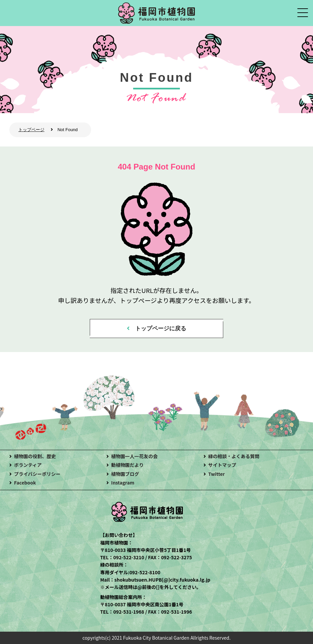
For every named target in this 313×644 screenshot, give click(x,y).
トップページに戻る (161, 329)
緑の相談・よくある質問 (234, 456)
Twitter (217, 474)
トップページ (31, 130)
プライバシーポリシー (37, 474)
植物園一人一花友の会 (134, 456)
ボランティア (28, 465)
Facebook (25, 482)
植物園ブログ (125, 474)
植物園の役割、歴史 (35, 456)
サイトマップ (222, 465)
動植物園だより (127, 465)
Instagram (123, 482)
